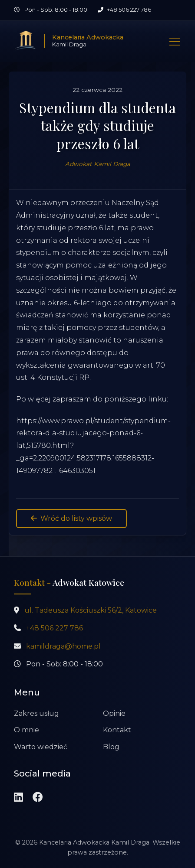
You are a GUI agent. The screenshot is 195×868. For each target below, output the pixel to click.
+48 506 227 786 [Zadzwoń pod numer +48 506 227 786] (129, 10)
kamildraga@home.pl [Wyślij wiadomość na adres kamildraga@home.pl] (63, 646)
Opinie (114, 713)
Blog (111, 747)
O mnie (26, 730)
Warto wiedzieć (41, 747)
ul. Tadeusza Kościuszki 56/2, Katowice (91, 610)
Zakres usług (36, 713)
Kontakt (117, 730)
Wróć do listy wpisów (71, 518)
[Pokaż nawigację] (175, 41)
